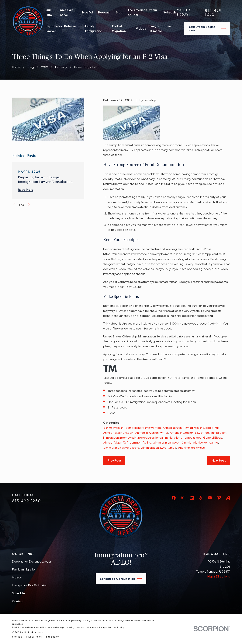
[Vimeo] (219, 498)
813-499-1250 (214, 12)
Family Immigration (24, 569)
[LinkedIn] (192, 498)
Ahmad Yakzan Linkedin (118, 432)
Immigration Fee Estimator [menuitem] (159, 28)
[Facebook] (174, 498)
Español (87, 12)
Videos (17, 577)
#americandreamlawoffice (143, 428)
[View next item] (29, 205)
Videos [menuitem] (141, 28)
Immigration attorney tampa (183, 437)
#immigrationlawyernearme (200, 442)
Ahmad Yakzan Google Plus (201, 428)
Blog (119, 12)
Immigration (219, 432)
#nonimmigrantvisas (191, 447)
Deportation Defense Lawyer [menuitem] (61, 28)
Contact (18, 601)
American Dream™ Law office (189, 432)
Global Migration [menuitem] (119, 28)
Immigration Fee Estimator (29, 585)
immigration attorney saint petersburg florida (133, 437)
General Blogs (213, 437)
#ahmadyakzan (113, 428)
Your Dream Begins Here (207, 28)
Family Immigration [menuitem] (94, 28)
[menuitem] (17, 637)
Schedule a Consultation (121, 579)
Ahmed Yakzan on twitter (152, 432)
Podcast (104, 12)
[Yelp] (201, 498)
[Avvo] (228, 498)
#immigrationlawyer (166, 442)
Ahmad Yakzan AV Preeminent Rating (127, 442)
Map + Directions (219, 576)
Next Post (219, 460)
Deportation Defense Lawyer (32, 561)
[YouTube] (210, 498)
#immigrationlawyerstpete (121, 447)
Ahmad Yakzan (172, 428)
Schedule (170, 12)
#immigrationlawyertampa (159, 447)
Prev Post (114, 460)
